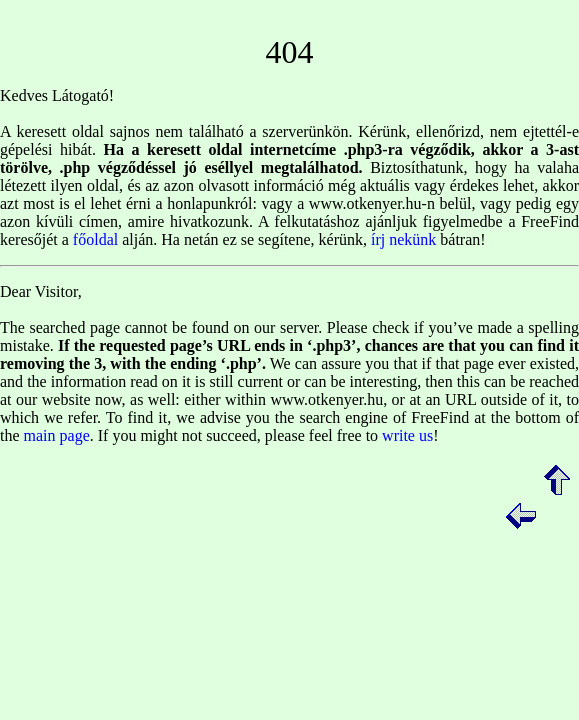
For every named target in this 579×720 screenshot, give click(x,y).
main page (57, 435)
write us (407, 435)
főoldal (95, 239)
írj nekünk (403, 239)
